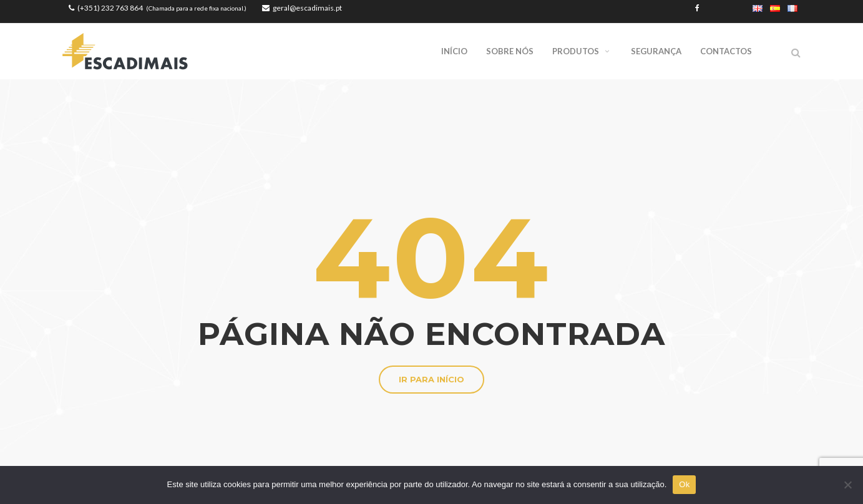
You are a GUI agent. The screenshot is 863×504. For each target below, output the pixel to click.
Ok (684, 484)
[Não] (847, 485)
